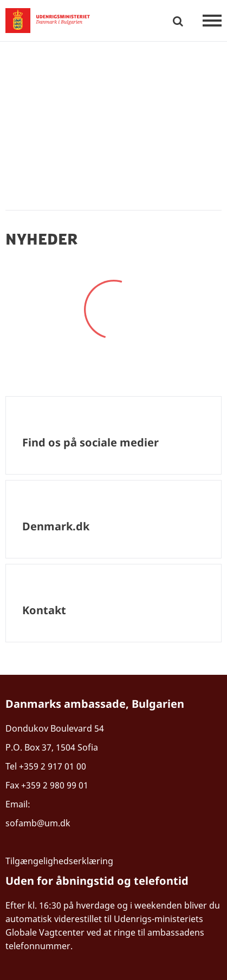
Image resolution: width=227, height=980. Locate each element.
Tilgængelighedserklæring (59, 861)
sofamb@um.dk (39, 823)
